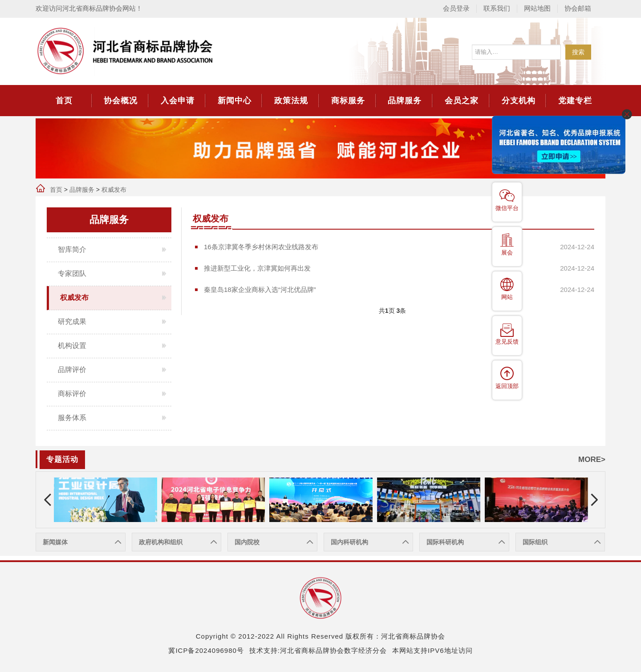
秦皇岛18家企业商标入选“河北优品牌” (260, 289)
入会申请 (178, 101)
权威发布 (114, 190)
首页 (64, 101)
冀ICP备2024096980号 (206, 650)
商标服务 (348, 101)
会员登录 (456, 8)
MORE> (592, 459)
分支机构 (519, 101)
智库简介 (72, 249)
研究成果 (72, 322)
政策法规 (291, 101)
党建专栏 (575, 101)
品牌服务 (405, 101)
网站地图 (537, 8)
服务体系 (72, 418)
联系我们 (497, 8)
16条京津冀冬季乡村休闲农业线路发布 (261, 247)
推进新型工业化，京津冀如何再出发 (257, 268)
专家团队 (72, 273)
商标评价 (72, 394)
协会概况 (121, 101)
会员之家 (462, 101)
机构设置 (72, 346)
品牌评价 (72, 370)
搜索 (578, 52)
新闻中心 (235, 101)
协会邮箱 (578, 8)
